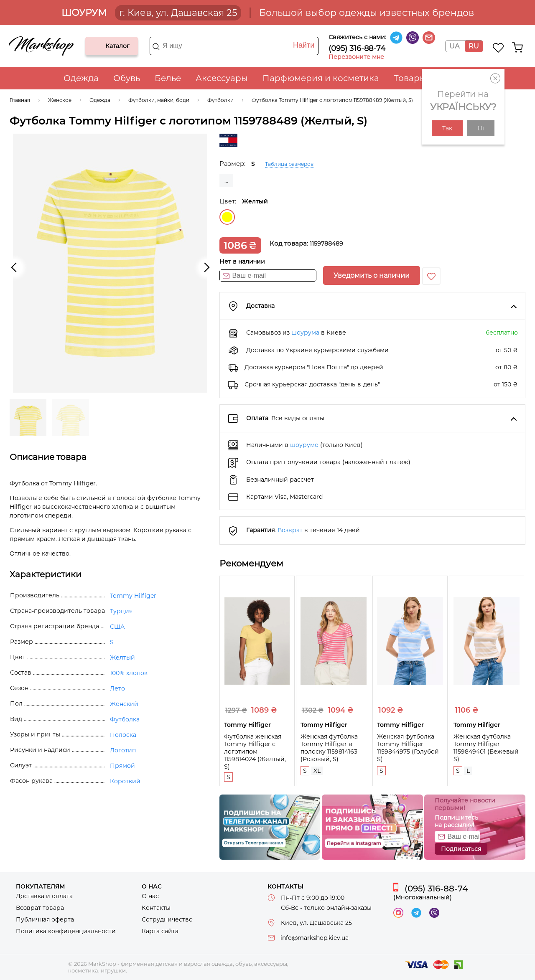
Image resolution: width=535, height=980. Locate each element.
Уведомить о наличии (372, 275)
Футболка (125, 719)
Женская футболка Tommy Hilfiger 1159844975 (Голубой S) (408, 748)
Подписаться (461, 849)
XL (317, 771)
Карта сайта (160, 931)
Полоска (123, 735)
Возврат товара (40, 908)
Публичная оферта (45, 919)
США (117, 627)
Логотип (123, 750)
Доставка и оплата (44, 896)
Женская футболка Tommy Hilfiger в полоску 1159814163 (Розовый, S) (329, 748)
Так (447, 128)
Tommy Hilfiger (133, 596)
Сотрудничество (167, 919)
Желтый (227, 217)
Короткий (125, 781)
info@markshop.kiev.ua (315, 938)
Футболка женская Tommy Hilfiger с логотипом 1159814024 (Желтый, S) (255, 752)
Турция (121, 611)
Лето (117, 688)
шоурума (305, 333)
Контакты (156, 908)
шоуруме (304, 445)
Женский (124, 704)
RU (474, 46)
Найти (304, 45)
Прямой (122, 766)
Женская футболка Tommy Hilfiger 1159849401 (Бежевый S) (486, 748)
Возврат (290, 530)
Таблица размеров (289, 164)
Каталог (99, 46)
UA (454, 46)
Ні (481, 128)
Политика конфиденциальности (66, 931)
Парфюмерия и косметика (321, 78)
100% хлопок (129, 673)
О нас (150, 896)
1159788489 (326, 244)
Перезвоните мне (356, 57)
